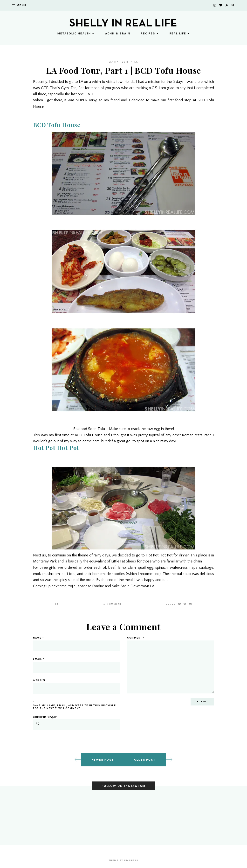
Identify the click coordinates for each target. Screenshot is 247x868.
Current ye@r (76, 723)
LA (136, 62)
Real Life (180, 33)
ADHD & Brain (118, 33)
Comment (112, 604)
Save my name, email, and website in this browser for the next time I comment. (75, 707)
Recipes (150, 33)
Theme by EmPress (124, 861)
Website (40, 680)
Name (38, 638)
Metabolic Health (76, 33)
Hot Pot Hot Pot (56, 448)
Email (39, 659)
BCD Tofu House (57, 125)
